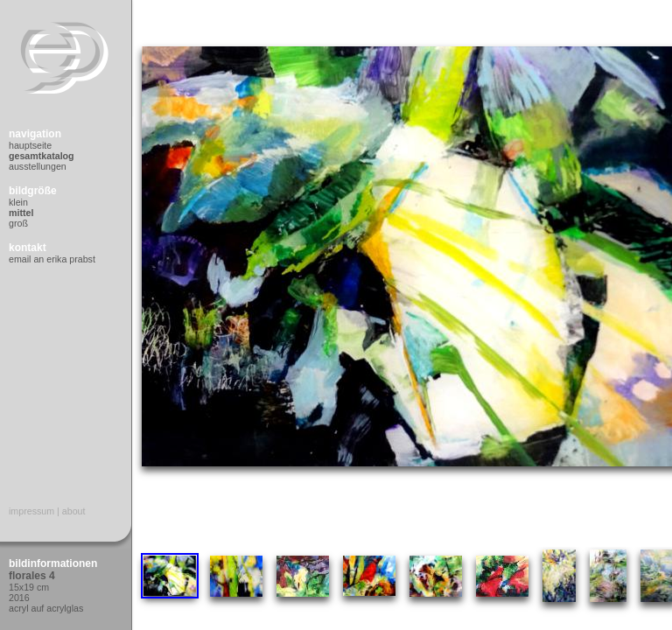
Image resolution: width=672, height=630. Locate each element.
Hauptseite (30, 145)
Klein (18, 202)
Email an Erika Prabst (52, 259)
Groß (18, 223)
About (74, 511)
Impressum (31, 511)
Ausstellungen (38, 166)
